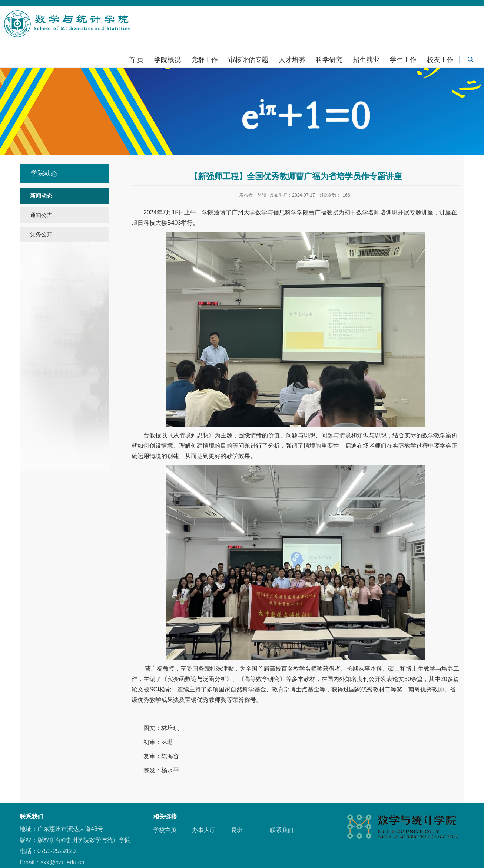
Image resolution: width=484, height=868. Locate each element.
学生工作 (403, 60)
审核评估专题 (248, 60)
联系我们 (282, 830)
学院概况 (168, 60)
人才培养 (292, 60)
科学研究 (329, 60)
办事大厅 (204, 830)
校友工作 (440, 60)
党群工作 (205, 60)
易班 (237, 830)
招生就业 (366, 60)
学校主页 (165, 830)
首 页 (136, 60)
